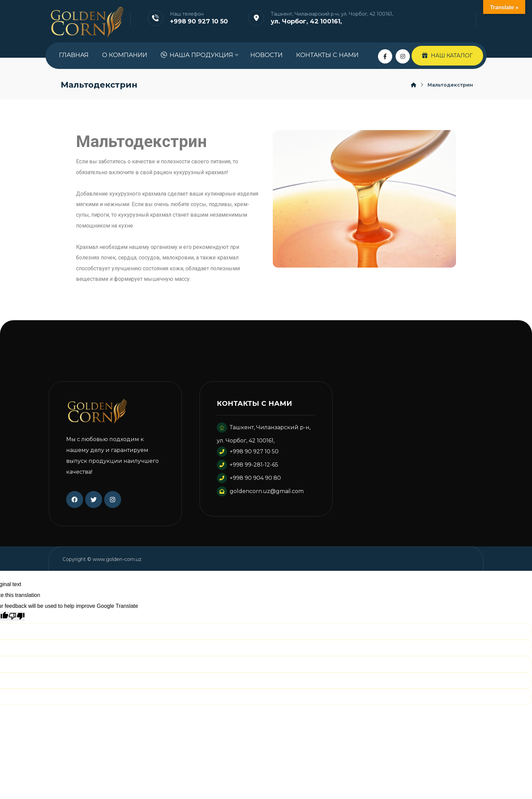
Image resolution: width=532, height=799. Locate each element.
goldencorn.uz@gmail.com (260, 494)
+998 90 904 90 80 (249, 481)
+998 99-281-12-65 (248, 468)
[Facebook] (385, 56)
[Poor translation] (17, 619)
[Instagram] (403, 56)
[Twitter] (94, 502)
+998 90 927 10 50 (248, 455)
